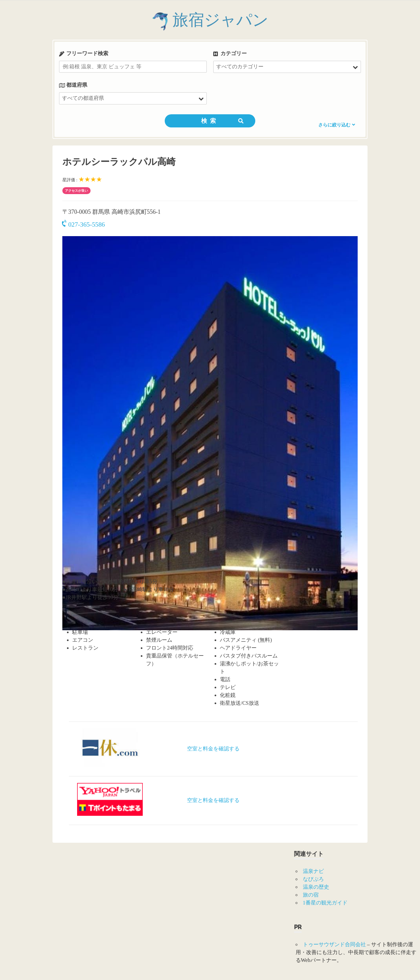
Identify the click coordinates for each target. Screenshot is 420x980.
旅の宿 (311, 895)
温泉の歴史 (316, 887)
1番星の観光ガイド (325, 903)
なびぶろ (313, 879)
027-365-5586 (84, 224)
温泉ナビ (313, 871)
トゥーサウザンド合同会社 (334, 944)
